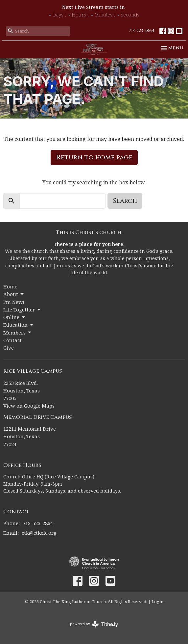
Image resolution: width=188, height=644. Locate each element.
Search (125, 201)
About (14, 294)
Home (10, 286)
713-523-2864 (142, 31)
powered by (94, 624)
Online (15, 317)
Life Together (22, 310)
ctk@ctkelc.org (39, 533)
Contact (12, 340)
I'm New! (14, 302)
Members (18, 333)
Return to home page (94, 157)
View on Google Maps (29, 406)
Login (157, 602)
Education (19, 325)
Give (9, 348)
